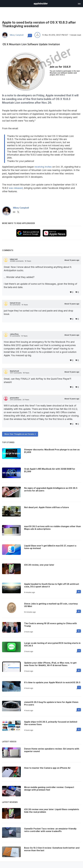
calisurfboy (14, 334)
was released (16, 188)
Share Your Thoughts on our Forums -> (20, 434)
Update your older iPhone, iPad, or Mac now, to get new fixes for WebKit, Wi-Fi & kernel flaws (50, 664)
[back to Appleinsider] (41, 4)
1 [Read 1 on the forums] (79, 651)
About (72, 260)
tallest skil (14, 259)
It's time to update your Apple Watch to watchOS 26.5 (52, 682)
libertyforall (14, 371)
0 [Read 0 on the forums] (79, 592)
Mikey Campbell (17, 35)
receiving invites (43, 167)
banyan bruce (15, 303)
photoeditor (15, 398)
